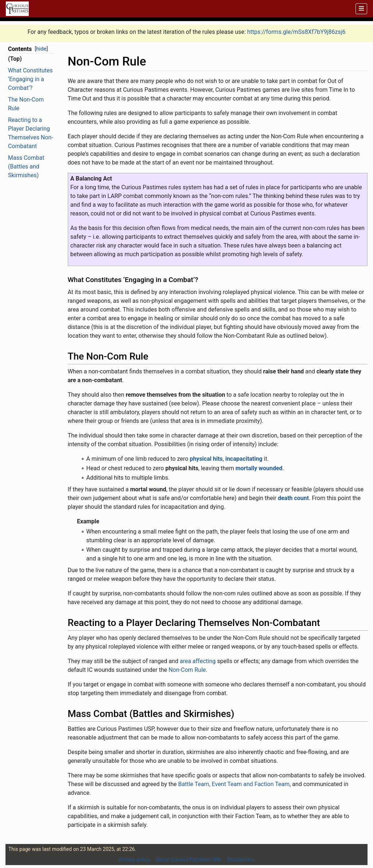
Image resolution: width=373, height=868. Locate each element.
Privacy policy (135, 860)
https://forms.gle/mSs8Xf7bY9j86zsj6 (296, 32)
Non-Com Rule (187, 670)
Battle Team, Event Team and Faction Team (234, 784)
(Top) (15, 59)
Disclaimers (241, 860)
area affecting (198, 661)
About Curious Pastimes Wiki (189, 860)
